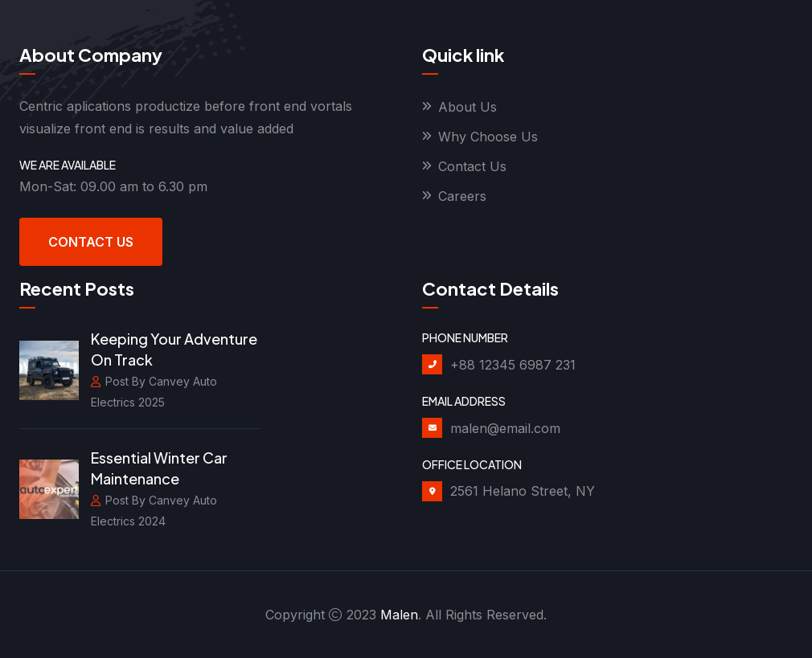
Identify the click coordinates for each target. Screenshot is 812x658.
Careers (462, 196)
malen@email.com (505, 428)
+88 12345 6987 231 (513, 365)
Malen (399, 615)
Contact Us (91, 242)
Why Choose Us (488, 137)
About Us (468, 107)
